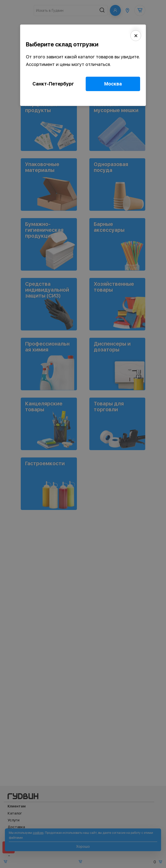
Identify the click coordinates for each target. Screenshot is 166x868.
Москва (113, 84)
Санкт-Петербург (53, 84)
